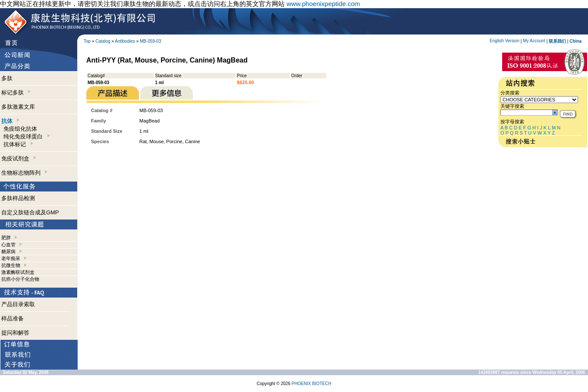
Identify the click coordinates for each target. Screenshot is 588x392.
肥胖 (6, 238)
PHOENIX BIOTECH (311, 384)
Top (87, 41)
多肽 (7, 78)
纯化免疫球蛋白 (27, 136)
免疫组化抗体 (20, 129)
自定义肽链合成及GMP (30, 212)
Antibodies (125, 41)
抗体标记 (18, 144)
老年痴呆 (11, 258)
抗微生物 (11, 265)
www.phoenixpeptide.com (323, 4)
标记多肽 (16, 93)
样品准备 (13, 318)
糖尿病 (8, 251)
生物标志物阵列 (24, 173)
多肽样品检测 (18, 198)
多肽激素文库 (18, 107)
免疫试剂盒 (19, 158)
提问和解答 (15, 333)
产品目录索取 (18, 304)
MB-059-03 (150, 41)
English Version (505, 41)
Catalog (103, 41)
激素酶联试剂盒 (18, 272)
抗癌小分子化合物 (20, 279)
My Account (534, 41)
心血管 (8, 245)
